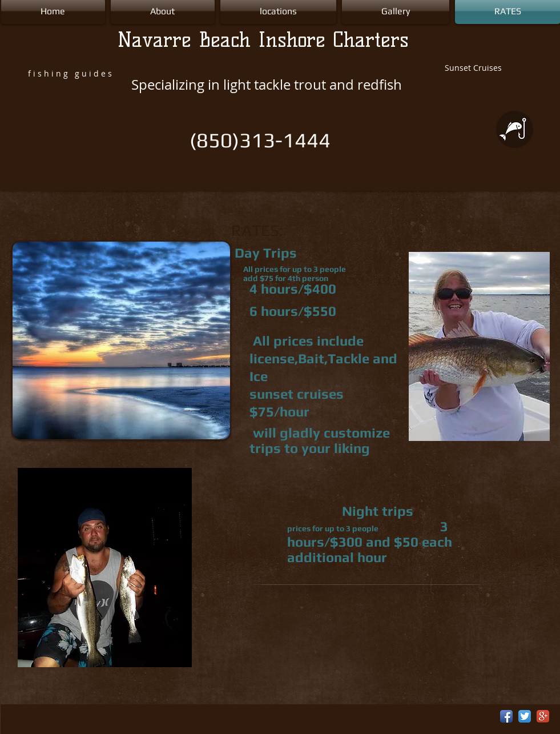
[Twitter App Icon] (525, 716)
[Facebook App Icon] (506, 716)
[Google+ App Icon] (543, 716)
